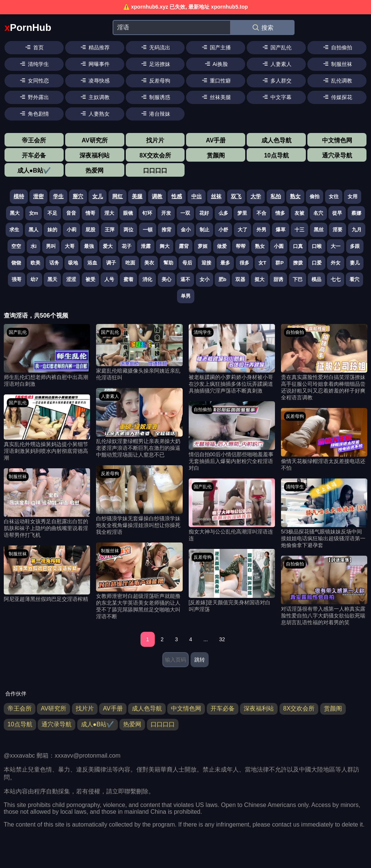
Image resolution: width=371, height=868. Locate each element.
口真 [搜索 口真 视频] (298, 246)
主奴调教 (95, 97)
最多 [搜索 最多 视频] (225, 263)
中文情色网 (337, 140)
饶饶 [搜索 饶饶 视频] (16, 263)
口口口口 (155, 170)
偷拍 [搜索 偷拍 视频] (315, 196)
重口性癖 (216, 80)
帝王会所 (34, 140)
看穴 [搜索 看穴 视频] (354, 279)
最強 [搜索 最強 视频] (89, 246)
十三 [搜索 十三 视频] (299, 230)
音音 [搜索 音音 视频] (71, 213)
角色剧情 (34, 113)
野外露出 (34, 97)
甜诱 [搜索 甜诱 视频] (278, 279)
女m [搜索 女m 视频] (34, 213)
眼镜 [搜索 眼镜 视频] (128, 213)
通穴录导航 (337, 155)
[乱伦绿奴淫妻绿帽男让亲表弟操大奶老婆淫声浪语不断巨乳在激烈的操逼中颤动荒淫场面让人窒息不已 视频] (139, 423)
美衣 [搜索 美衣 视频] (149, 263)
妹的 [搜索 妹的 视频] (52, 230)
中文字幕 (276, 97)
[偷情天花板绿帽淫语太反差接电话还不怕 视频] (324, 440)
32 (222, 639)
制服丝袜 (337, 64)
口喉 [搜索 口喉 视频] (317, 246)
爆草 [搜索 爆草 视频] (281, 230)
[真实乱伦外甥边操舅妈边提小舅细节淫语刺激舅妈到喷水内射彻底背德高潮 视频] (47, 428)
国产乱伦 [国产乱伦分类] (18, 332)
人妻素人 (276, 64)
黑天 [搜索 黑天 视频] (52, 279)
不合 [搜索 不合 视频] (261, 213)
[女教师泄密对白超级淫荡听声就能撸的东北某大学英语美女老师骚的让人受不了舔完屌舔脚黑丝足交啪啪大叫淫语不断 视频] (139, 581)
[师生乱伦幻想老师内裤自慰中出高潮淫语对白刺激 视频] (47, 356)
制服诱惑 (155, 97)
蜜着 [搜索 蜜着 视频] (128, 279)
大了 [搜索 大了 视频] (243, 230)
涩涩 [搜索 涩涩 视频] (71, 279)
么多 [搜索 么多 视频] (223, 213)
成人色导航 (276, 140)
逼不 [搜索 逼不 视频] (185, 279)
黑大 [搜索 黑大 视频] (15, 213)
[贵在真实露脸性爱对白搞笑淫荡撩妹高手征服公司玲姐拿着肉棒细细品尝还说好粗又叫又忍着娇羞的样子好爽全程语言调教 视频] (324, 363)
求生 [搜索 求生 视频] (14, 230)
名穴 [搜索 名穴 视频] (318, 213)
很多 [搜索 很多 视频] (244, 263)
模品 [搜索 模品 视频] (316, 279)
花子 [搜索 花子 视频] (127, 246)
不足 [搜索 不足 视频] (52, 213)
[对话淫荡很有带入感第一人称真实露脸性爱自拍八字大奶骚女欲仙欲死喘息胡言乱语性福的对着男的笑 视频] (324, 591)
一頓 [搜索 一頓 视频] (148, 230)
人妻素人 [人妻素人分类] (110, 396)
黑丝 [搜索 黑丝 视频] (319, 230)
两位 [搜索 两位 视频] (128, 230)
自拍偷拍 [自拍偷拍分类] (203, 410)
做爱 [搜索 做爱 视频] (222, 246)
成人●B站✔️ (34, 170)
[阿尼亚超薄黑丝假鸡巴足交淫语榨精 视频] (47, 574)
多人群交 (276, 80)
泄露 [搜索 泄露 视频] (146, 246)
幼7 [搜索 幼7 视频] (34, 279)
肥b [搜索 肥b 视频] (222, 279)
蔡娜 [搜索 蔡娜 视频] (356, 213)
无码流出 (155, 47)
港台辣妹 (155, 113)
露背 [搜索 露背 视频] (184, 246)
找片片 (155, 140)
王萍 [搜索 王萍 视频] (110, 230)
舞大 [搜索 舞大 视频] (165, 246)
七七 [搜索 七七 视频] (336, 279)
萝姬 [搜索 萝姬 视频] (203, 246)
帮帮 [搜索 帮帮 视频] (241, 246)
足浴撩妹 (155, 64)
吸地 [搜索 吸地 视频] (73, 263)
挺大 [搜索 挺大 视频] (260, 279)
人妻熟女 (95, 113)
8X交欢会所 (155, 155)
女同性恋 (34, 80)
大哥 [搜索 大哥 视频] (70, 246)
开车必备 (34, 155)
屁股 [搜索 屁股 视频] (90, 230)
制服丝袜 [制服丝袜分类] (18, 477)
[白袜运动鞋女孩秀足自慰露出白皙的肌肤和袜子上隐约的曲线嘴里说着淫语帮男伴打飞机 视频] (47, 504)
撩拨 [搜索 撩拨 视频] (298, 263)
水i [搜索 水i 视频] (34, 246)
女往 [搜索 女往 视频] (334, 196)
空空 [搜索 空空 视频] (16, 246)
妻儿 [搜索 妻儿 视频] (355, 263)
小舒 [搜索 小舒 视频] (223, 230)
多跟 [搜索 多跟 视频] (355, 246)
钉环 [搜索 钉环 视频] (147, 213)
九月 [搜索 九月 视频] (357, 230)
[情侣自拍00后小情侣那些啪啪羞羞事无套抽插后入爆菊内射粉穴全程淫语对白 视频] (232, 436)
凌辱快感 (95, 80)
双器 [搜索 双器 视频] (240, 279)
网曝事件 (95, 64)
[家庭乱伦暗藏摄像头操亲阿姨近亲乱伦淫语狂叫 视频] (139, 353)
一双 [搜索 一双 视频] (185, 213)
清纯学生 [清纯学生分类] (203, 332)
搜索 (263, 28)
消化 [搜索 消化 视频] (147, 279)
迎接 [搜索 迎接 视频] (206, 263)
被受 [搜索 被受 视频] (90, 279)
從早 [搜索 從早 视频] (337, 213)
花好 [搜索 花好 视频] (204, 213)
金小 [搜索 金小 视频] (186, 230)
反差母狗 (155, 80)
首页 (34, 47)
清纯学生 (34, 64)
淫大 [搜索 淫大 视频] (109, 213)
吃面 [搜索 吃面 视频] (130, 263)
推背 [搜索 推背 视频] (166, 230)
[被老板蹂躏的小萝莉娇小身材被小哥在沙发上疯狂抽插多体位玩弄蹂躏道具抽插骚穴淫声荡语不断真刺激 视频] (232, 359)
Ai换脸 (216, 64)
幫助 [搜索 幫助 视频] (168, 263)
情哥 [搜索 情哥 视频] (90, 213)
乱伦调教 (337, 80)
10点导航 (276, 155)
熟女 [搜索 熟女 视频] (260, 246)
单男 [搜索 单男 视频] (186, 296)
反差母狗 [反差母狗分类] (110, 474)
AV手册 (216, 140)
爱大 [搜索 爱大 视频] (108, 246)
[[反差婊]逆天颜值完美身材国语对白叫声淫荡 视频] (232, 581)
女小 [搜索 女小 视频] (205, 279)
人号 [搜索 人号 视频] (109, 279)
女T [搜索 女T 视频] (262, 263)
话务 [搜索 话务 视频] (54, 263)
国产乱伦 (276, 47)
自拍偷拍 (337, 47)
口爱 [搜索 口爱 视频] (317, 263)
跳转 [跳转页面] (200, 660)
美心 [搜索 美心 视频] (166, 279)
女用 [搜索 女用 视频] (353, 196)
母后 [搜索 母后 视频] (187, 263)
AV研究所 (95, 140)
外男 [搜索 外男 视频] (261, 230)
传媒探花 (337, 97)
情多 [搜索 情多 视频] (280, 213)
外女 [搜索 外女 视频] (336, 263)
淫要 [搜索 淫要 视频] (337, 230)
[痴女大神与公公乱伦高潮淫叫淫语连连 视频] (232, 510)
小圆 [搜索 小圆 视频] (279, 246)
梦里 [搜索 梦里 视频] (242, 213)
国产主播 (216, 47)
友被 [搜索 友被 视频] (299, 213)
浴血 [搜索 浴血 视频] (92, 263)
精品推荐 (95, 47)
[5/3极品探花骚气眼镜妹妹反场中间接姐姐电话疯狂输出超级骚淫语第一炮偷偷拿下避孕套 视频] (324, 514)
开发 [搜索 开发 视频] (166, 213)
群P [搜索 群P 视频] (279, 263)
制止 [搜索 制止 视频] (205, 230)
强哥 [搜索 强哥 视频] (17, 279)
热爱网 (95, 170)
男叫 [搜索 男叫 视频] (51, 246)
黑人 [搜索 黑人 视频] (34, 230)
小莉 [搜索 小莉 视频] (72, 230)
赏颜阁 (216, 155)
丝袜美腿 (216, 97)
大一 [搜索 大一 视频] (336, 246)
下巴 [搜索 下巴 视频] (298, 279)
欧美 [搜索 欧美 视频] (35, 263)
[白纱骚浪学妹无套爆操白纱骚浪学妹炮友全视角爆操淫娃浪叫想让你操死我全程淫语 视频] (139, 500)
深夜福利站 (95, 155)
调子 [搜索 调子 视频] (111, 263)
